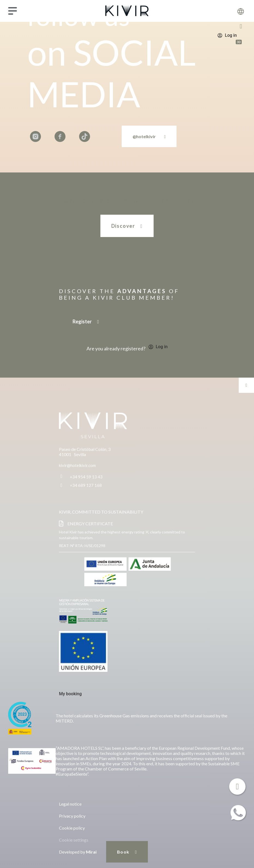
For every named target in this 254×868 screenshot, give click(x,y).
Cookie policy (72, 828)
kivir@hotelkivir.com (77, 465)
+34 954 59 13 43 (86, 477)
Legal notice (70, 804)
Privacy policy (72, 816)
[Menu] (13, 11)
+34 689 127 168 (86, 485)
